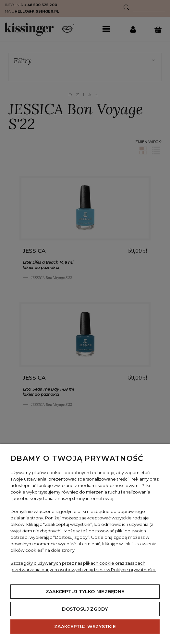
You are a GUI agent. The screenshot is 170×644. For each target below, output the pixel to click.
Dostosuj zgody (85, 609)
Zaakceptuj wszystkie (85, 627)
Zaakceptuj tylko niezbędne (85, 592)
